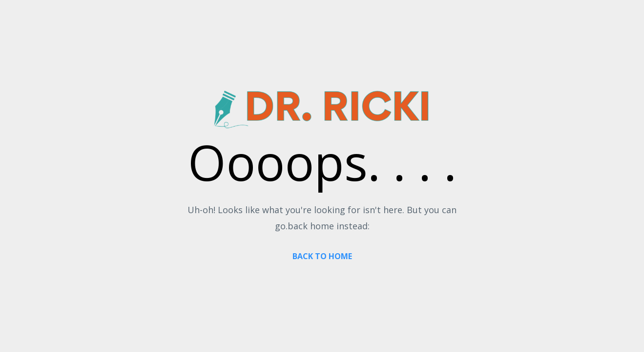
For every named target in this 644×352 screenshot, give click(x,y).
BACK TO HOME (322, 256)
